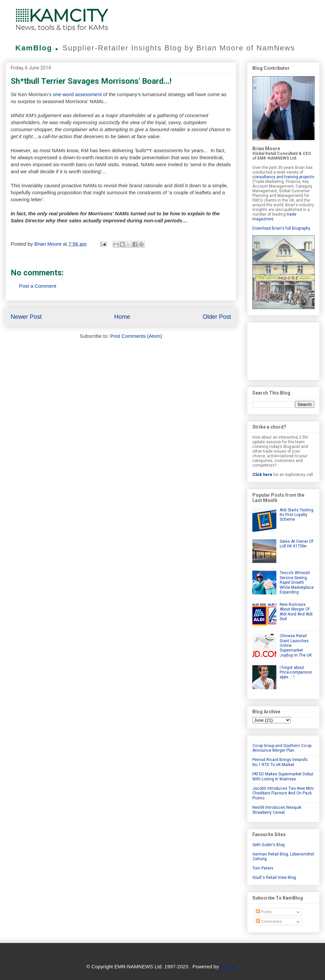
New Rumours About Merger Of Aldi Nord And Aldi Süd (296, 612)
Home (122, 317)
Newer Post (26, 317)
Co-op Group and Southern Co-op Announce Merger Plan (282, 748)
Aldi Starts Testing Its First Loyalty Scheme (296, 515)
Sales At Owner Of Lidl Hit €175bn (296, 544)
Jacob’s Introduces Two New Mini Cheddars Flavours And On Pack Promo (283, 793)
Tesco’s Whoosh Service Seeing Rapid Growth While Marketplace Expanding (297, 582)
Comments (269, 922)
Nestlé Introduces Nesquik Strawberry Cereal (277, 810)
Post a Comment (38, 286)
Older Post (217, 317)
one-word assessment (78, 94)
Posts (264, 912)
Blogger (229, 966)
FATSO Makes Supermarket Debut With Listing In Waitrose (283, 776)
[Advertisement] (283, 350)
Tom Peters (263, 868)
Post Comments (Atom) (136, 336)
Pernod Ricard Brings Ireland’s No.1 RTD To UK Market (280, 762)
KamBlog (39, 48)
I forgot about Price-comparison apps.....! (296, 672)
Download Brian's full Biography (281, 228)
